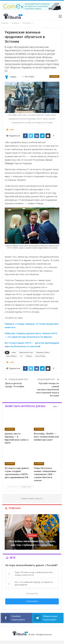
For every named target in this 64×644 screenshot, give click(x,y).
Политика (54, 76)
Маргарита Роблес (43, 352)
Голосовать (32, 601)
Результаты (32, 594)
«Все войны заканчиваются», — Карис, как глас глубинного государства (32, 543)
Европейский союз (26, 352)
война (14, 352)
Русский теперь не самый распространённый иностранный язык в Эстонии (48, 390)
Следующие (27, 487)
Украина (29, 356)
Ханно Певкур (40, 356)
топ (21, 356)
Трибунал (32, 535)
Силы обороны (11, 356)
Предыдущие (12, 487)
